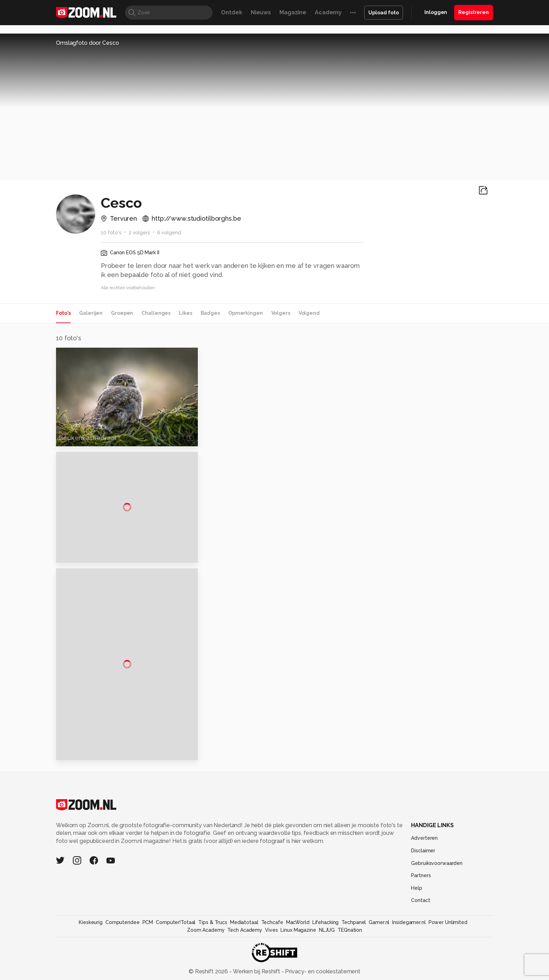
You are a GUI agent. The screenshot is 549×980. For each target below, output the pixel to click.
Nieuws (261, 12)
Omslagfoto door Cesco (88, 43)
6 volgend (169, 233)
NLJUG (327, 929)
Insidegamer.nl (409, 921)
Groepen (122, 313)
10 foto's (111, 233)
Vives (271, 929)
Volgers (281, 313)
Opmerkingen (246, 313)
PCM (148, 921)
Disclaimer (423, 850)
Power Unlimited (448, 921)
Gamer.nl (379, 921)
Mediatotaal (244, 921)
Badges (210, 313)
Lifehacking (326, 921)
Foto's (63, 313)
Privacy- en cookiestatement (322, 970)
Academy (328, 12)
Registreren (474, 12)
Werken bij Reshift (257, 970)
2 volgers (139, 233)
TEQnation (350, 929)
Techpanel (354, 921)
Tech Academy (245, 929)
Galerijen (91, 313)
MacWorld (298, 921)
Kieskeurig (91, 921)
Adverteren (424, 837)
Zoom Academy (206, 929)
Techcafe (272, 921)
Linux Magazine (298, 929)
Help (417, 887)
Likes (185, 313)
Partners (421, 874)
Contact (421, 899)
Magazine (293, 12)
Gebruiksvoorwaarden (437, 862)
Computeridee (123, 921)
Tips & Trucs (213, 921)
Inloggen (436, 12)
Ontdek (231, 12)
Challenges (156, 313)
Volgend (309, 313)
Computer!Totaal (176, 921)
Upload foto (384, 13)
